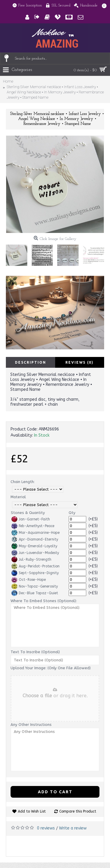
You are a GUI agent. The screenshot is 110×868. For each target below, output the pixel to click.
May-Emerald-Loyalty (34, 546)
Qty (72, 513)
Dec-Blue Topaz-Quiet (35, 593)
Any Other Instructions (31, 725)
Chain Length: (23, 482)
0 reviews (46, 828)
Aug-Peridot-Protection (35, 566)
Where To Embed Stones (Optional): (44, 601)
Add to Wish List (32, 811)
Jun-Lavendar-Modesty (35, 553)
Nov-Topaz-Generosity (35, 586)
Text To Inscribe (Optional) (35, 652)
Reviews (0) (79, 362)
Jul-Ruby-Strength (31, 560)
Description (31, 362)
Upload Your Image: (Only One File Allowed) (51, 668)
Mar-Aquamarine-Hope (35, 533)
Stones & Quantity (28, 513)
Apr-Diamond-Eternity (35, 539)
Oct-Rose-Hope (29, 580)
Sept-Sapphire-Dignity (35, 573)
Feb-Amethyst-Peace (33, 526)
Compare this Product (78, 811)
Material (18, 497)
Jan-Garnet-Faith (31, 519)
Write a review (73, 828)
